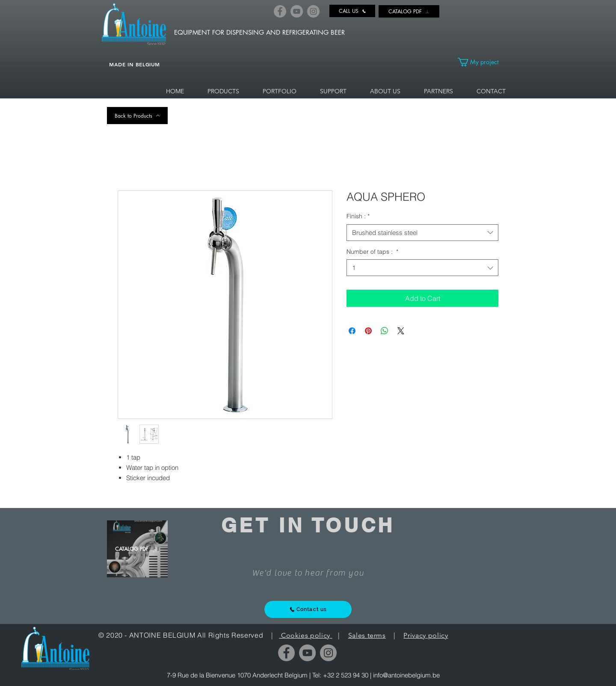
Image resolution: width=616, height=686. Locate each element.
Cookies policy (305, 635)
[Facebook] (280, 11)
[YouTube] (297, 11)
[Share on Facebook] (352, 331)
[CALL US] (352, 11)
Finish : (358, 216)
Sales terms (367, 635)
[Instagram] (313, 11)
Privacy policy (426, 635)
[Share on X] (401, 331)
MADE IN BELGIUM (135, 64)
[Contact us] (308, 609)
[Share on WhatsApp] (385, 331)
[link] (483, 62)
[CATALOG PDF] (409, 11)
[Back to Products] (137, 116)
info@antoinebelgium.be (406, 675)
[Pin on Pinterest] (368, 331)
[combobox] (422, 233)
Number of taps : (372, 252)
